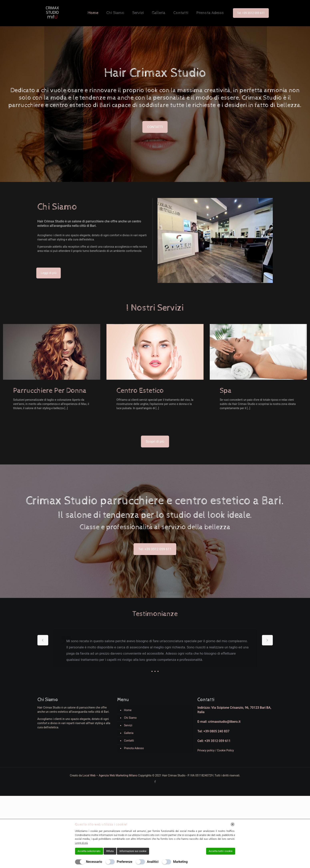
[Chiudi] (233, 824)
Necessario (94, 862)
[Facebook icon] (155, 782)
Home (128, 710)
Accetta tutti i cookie (221, 851)
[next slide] (267, 640)
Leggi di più (82, 843)
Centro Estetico (140, 391)
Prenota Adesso (134, 748)
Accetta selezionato (89, 851)
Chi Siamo (130, 718)
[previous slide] (43, 640)
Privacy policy (206, 750)
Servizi (128, 725)
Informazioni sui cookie (133, 851)
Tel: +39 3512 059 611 (251, 13)
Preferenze (124, 862)
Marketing (180, 862)
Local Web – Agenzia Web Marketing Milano (110, 775)
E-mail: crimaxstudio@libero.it (219, 722)
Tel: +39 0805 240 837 (213, 731)
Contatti (129, 741)
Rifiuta (110, 851)
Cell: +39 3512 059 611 (214, 741)
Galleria (129, 733)
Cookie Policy (226, 750)
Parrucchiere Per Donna (50, 391)
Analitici (153, 862)
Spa (226, 391)
